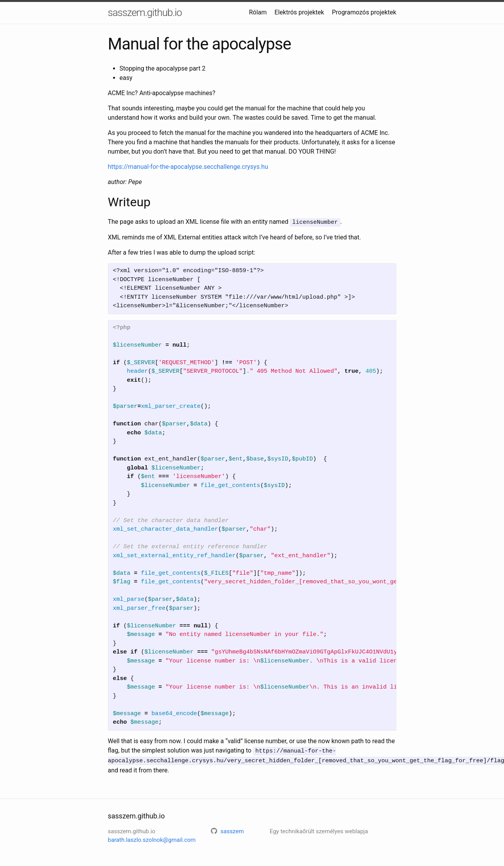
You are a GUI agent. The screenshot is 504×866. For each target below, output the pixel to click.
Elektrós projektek (299, 12)
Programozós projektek (364, 12)
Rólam (258, 12)
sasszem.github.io (145, 12)
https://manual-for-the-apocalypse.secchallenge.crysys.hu (188, 167)
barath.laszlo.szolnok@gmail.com (152, 838)
